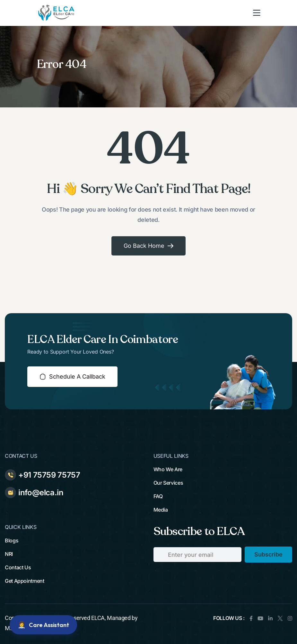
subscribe (268, 554)
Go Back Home (148, 246)
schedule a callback (72, 376)
